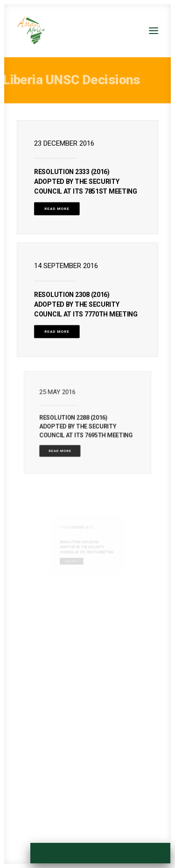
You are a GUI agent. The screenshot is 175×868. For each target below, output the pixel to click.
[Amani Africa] (31, 31)
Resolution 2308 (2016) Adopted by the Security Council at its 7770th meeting (86, 304)
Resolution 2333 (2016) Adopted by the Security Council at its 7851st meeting (86, 182)
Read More (57, 209)
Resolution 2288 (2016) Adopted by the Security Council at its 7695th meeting (87, 425)
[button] (154, 31)
